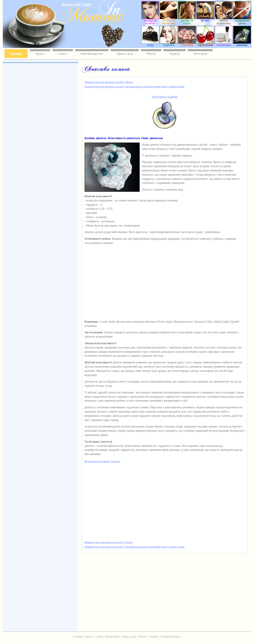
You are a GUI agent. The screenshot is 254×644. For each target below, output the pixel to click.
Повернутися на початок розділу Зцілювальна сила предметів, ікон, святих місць (135, 86)
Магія (151, 54)
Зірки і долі (125, 54)
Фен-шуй (200, 54)
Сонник (153, 637)
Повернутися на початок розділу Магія (109, 82)
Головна (16, 54)
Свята (63, 54)
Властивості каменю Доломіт (103, 461)
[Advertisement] (40, 137)
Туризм (175, 54)
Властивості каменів (165, 97)
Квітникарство (92, 54)
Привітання (112, 637)
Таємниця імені (170, 637)
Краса (40, 54)
